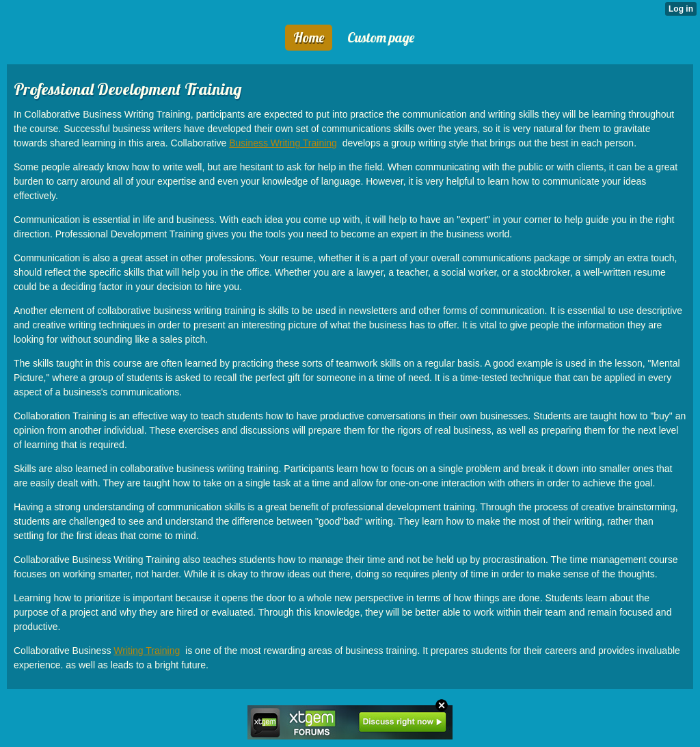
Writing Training (147, 651)
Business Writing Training (283, 143)
